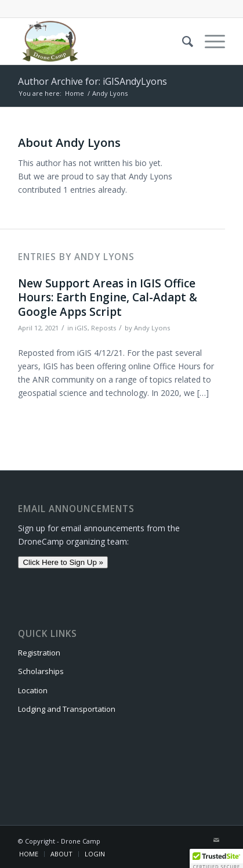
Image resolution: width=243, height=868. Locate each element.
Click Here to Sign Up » (63, 562)
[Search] (182, 41)
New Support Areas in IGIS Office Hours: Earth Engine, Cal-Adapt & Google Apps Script (108, 298)
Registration (39, 653)
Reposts (104, 328)
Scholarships (41, 671)
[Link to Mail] (216, 840)
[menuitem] (182, 41)
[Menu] (209, 41)
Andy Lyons (152, 328)
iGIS (81, 328)
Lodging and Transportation (67, 709)
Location (33, 690)
